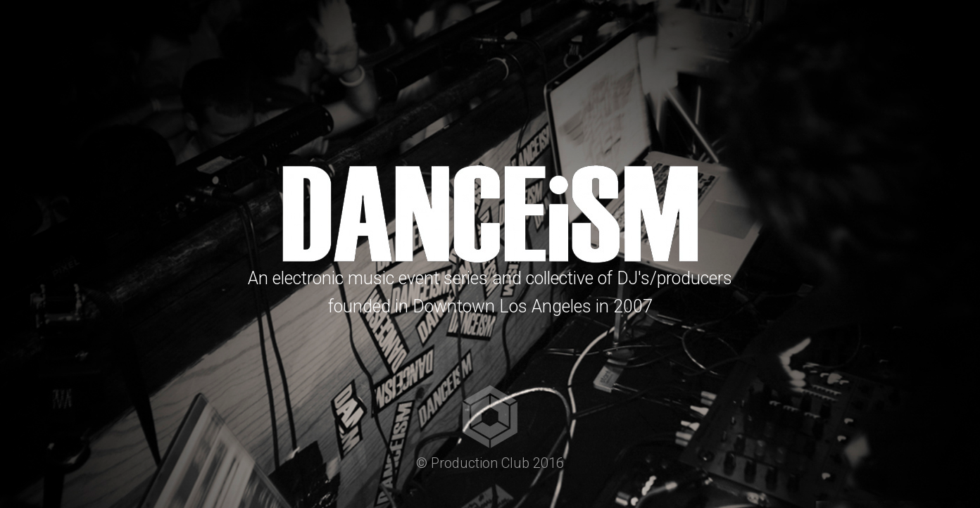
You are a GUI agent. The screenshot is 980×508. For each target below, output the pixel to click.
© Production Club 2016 (490, 463)
